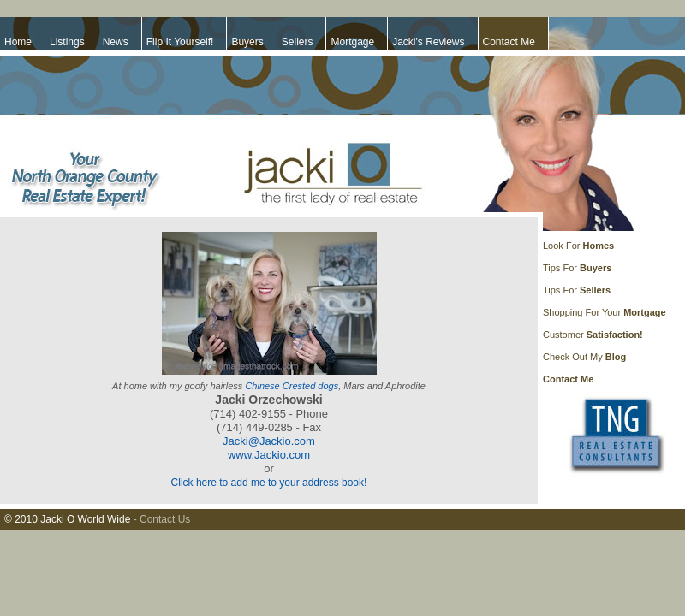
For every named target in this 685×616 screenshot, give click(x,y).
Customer (565, 335)
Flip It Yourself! (180, 42)
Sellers (298, 42)
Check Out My (573, 357)
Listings (67, 42)
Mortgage (352, 42)
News (116, 42)
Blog (615, 357)
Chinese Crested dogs (292, 386)
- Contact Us (162, 519)
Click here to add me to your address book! (269, 483)
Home (18, 42)
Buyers (247, 42)
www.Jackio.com (269, 455)
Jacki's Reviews (428, 42)
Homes (598, 246)
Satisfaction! (615, 335)
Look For (563, 246)
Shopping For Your (583, 312)
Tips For (560, 268)
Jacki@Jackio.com (269, 441)
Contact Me (509, 42)
